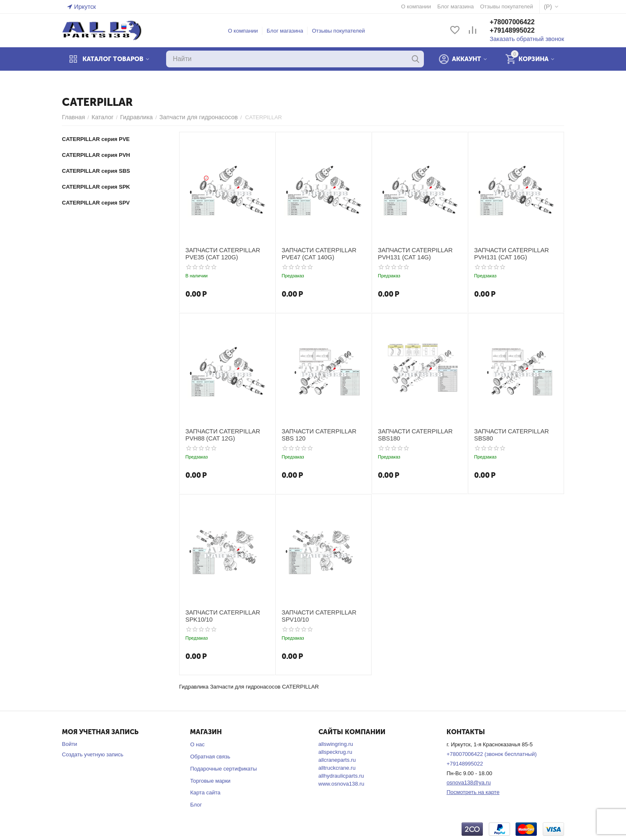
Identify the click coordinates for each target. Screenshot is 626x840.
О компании (247, 31)
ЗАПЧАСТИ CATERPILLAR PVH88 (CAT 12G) (219, 434)
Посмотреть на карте (473, 792)
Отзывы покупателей (342, 31)
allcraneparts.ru (337, 760)
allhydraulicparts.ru (341, 776)
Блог (196, 805)
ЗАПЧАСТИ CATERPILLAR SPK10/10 (219, 616)
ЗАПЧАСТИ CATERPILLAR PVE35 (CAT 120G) (219, 253)
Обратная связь (210, 757)
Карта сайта (205, 793)
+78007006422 (520, 22)
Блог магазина (289, 31)
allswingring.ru (336, 744)
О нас (197, 744)
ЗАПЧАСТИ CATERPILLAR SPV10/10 (315, 616)
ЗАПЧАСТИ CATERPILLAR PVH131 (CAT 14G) (412, 253)
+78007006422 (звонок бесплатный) (491, 754)
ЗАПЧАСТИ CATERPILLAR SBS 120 (321, 434)
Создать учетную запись (93, 754)
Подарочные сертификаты (223, 769)
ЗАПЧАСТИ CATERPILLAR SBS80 (508, 434)
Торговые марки (210, 781)
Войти (69, 744)
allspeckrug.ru (335, 752)
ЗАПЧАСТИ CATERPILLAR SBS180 (412, 434)
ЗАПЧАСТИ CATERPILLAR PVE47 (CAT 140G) (315, 253)
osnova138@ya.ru (469, 782)
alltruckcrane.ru (337, 768)
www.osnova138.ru (341, 784)
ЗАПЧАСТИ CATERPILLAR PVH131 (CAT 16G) (508, 253)
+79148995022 (520, 31)
